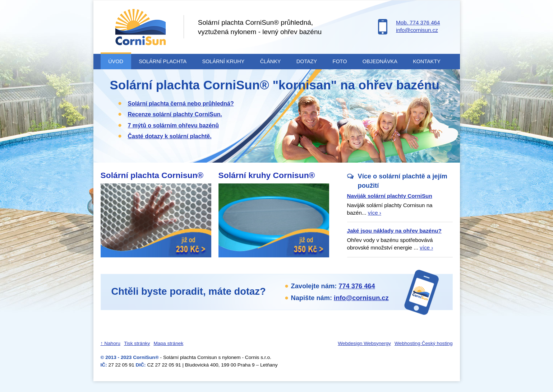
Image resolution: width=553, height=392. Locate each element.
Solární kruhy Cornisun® (267, 175)
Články (271, 61)
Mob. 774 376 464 (418, 22)
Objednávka (380, 61)
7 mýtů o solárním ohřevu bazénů (174, 125)
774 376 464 (357, 286)
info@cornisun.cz (417, 30)
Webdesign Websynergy (364, 343)
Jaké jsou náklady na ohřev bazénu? (394, 231)
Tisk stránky (137, 343)
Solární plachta (163, 61)
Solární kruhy (223, 61)
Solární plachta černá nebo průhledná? (181, 104)
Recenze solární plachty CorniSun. (175, 114)
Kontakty (427, 61)
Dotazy (307, 61)
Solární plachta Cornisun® (152, 175)
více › (375, 213)
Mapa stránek (168, 343)
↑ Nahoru (110, 343)
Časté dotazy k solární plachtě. (170, 136)
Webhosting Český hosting (424, 343)
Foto (340, 61)
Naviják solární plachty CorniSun (390, 196)
